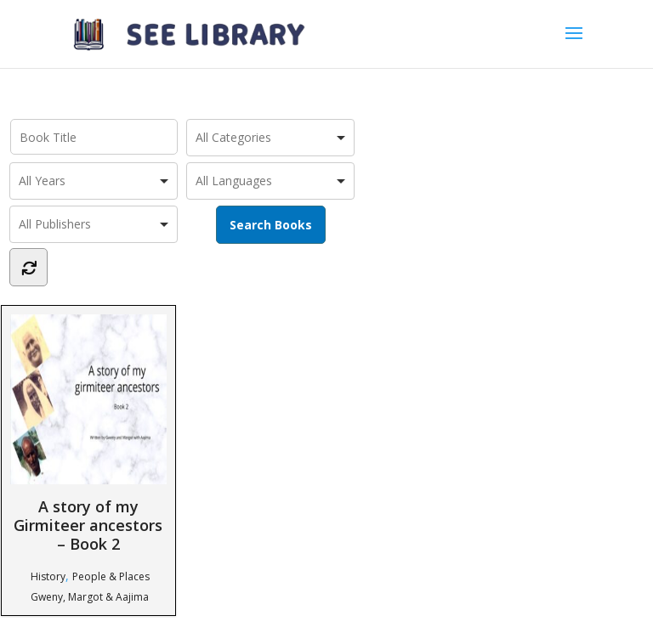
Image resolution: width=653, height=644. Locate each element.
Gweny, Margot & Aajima (90, 597)
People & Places (111, 576)
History (48, 576)
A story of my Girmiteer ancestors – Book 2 (88, 434)
